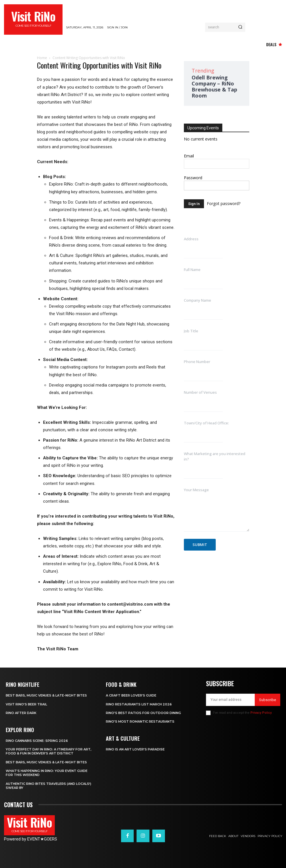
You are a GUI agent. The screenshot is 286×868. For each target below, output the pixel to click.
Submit (200, 545)
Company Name (198, 300)
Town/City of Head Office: (206, 423)
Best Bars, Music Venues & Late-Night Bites (46, 695)
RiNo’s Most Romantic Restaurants (140, 721)
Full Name (192, 270)
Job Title (191, 331)
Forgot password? (224, 203)
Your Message (196, 490)
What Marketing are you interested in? (215, 456)
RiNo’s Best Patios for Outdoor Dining (143, 713)
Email (189, 156)
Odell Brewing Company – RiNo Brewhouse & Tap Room (214, 86)
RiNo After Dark (21, 713)
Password (193, 178)
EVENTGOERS (42, 839)
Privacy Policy (261, 713)
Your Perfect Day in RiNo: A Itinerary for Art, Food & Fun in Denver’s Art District (49, 751)
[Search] (240, 27)
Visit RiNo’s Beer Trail (26, 704)
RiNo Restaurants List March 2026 (139, 704)
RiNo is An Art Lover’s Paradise (135, 749)
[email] (230, 700)
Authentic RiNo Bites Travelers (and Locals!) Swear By (48, 786)
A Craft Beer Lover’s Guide (131, 695)
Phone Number (197, 362)
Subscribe (267, 700)
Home (42, 58)
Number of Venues (200, 392)
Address (191, 239)
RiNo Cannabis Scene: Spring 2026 (37, 741)
